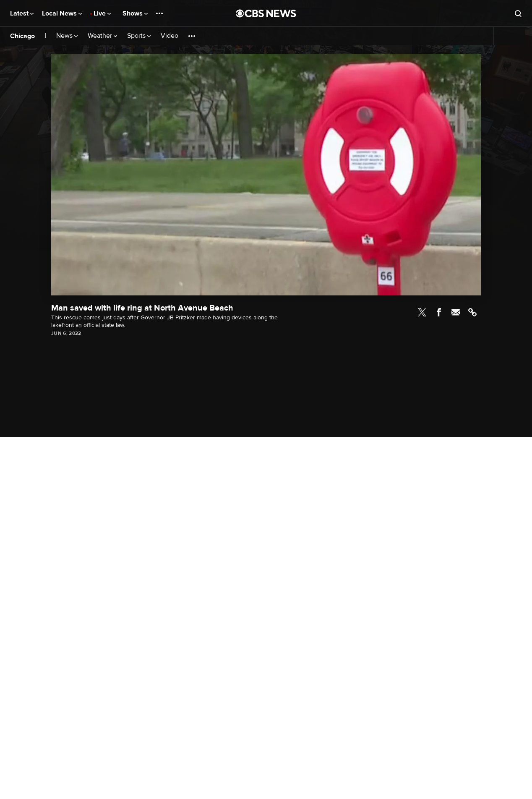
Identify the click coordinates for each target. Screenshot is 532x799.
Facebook (439, 312)
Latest (22, 13)
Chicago (22, 36)
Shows (135, 13)
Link (472, 312)
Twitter (422, 312)
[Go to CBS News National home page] (266, 13)
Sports (139, 36)
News (67, 36)
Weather (102, 36)
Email (456, 312)
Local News (62, 13)
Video (170, 36)
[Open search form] (518, 13)
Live (102, 13)
